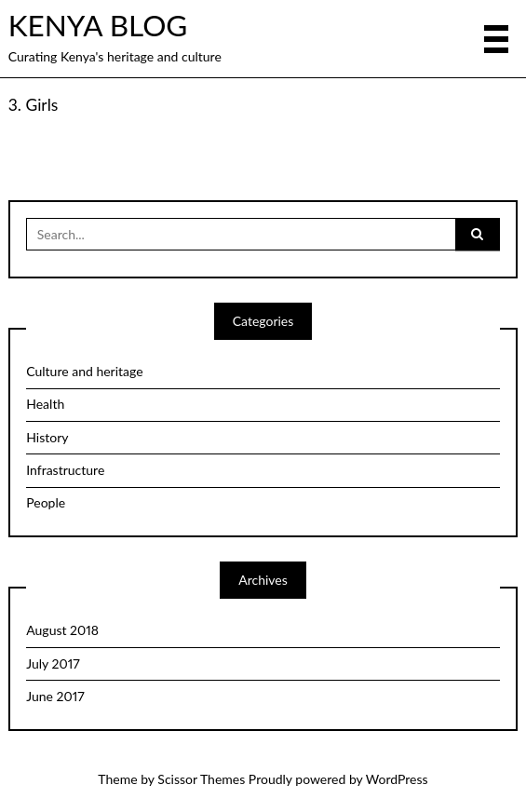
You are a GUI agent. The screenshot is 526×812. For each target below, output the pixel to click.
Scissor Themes (201, 779)
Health (45, 404)
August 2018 (62, 630)
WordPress (397, 779)
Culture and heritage (84, 371)
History (47, 437)
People (46, 502)
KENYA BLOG (98, 25)
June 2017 (55, 696)
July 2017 (53, 663)
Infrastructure (65, 470)
